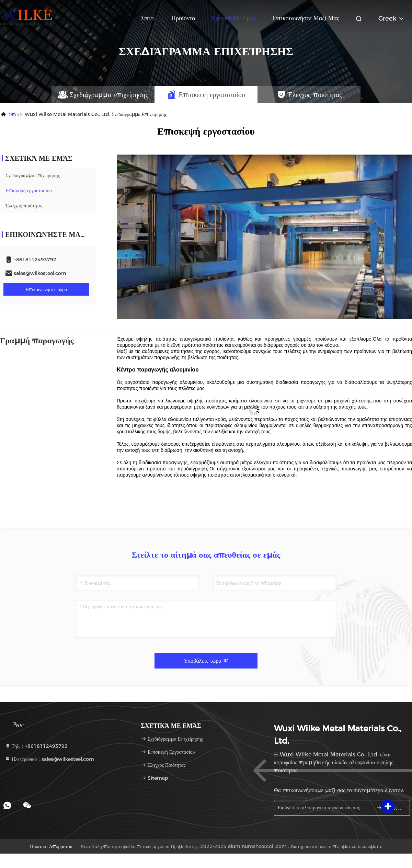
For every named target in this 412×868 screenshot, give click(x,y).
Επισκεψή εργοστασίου (29, 191)
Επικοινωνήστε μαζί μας (306, 18)
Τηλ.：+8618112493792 (36, 746)
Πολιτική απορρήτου (51, 846)
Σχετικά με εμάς (234, 18)
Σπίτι (148, 18)
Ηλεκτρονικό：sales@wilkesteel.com (49, 759)
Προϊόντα (183, 18)
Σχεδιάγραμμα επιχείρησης (33, 175)
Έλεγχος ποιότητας (24, 206)
